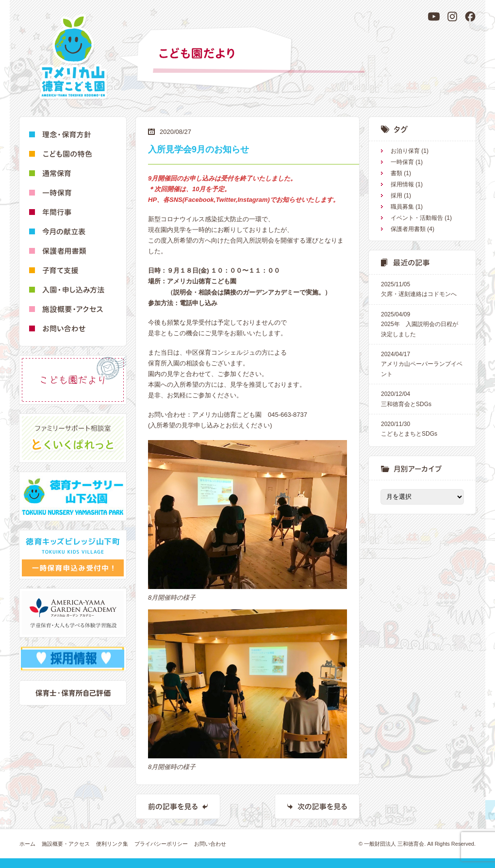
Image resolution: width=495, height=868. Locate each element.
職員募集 (402, 207)
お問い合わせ (210, 844)
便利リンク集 (112, 844)
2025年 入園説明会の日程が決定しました (422, 324)
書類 (396, 173)
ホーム (27, 844)
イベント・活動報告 (417, 218)
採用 (396, 196)
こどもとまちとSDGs (422, 428)
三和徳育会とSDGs (422, 398)
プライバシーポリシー (161, 844)
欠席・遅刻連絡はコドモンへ (422, 288)
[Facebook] (470, 16)
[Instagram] (452, 16)
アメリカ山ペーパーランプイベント (422, 363)
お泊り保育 (405, 151)
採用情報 (402, 184)
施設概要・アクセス (66, 844)
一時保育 (402, 162)
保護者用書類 (408, 229)
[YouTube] (434, 16)
